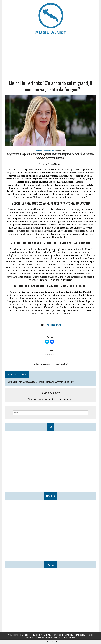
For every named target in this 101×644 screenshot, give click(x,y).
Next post (62, 364)
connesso (44, 399)
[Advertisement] (50, 57)
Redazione (49, 150)
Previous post (41, 364)
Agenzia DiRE (54, 325)
